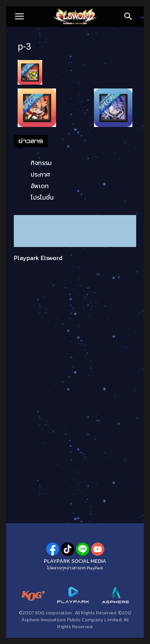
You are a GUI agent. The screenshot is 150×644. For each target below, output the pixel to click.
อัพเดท (40, 186)
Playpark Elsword (38, 258)
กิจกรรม (41, 163)
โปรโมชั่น (42, 197)
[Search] (131, 17)
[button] (19, 17)
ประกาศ (40, 174)
